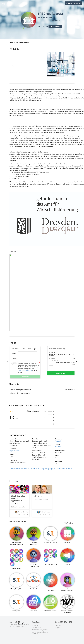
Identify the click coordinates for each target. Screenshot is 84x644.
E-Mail (14, 359)
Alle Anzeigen (69, 523)
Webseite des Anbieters (20, 469)
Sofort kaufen (67, 373)
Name (14, 353)
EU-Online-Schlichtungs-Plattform (40, 633)
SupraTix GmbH (15, 451)
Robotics (58, 447)
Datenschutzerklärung (25, 370)
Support (34, 469)
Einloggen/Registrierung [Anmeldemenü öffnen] (74, 3)
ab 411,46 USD (55, 27)
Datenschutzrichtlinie (64, 469)
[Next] (71, 65)
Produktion (59, 441)
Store (11, 43)
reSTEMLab (39, 496)
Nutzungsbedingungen (47, 469)
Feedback (58, 625)
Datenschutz (36, 627)
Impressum (36, 625)
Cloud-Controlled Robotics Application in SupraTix (18, 499)
